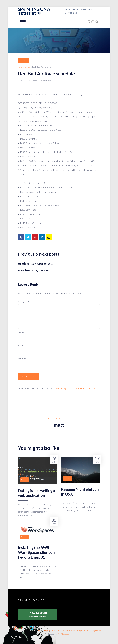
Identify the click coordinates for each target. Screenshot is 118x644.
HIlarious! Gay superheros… (35, 264)
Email (21, 345)
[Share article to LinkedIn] (42, 237)
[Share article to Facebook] (21, 237)
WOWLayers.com (64, 634)
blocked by (37, 614)
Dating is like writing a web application (37, 493)
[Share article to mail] (49, 237)
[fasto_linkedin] (89, 22)
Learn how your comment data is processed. (76, 388)
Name (22, 332)
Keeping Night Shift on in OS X (80, 492)
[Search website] (97, 22)
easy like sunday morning (34, 270)
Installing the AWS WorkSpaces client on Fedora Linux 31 (36, 552)
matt (20, 81)
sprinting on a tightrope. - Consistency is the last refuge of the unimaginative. (67, 630)
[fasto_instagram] (93, 22)
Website (22, 358)
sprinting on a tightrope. (34, 11)
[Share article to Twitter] (28, 237)
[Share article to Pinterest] (35, 237)
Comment (24, 302)
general (24, 61)
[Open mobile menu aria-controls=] (23, 22)
